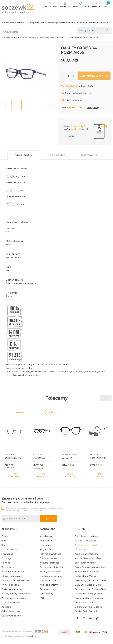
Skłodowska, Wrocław (86, 572)
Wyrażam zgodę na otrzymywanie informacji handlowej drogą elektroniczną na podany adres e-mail (35, 509)
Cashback (71, 86)
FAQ (42, 598)
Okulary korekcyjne (36, 23)
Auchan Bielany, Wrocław (88, 558)
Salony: (82, 549)
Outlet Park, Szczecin (86, 611)
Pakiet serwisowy (11, 611)
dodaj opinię (93, 108)
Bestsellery (8, 567)
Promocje (82, 23)
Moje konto (46, 536)
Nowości (6, 563)
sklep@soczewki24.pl (90, 545)
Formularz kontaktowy (87, 536)
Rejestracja (46, 541)
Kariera (5, 545)
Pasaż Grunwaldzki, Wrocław (90, 567)
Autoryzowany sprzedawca (16, 594)
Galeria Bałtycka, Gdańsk (88, 607)
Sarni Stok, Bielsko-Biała (88, 585)
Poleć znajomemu (71, 100)
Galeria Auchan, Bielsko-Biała (90, 589)
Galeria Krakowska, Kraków (89, 594)
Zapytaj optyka (48, 589)
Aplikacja (6, 607)
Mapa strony (46, 594)
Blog (4, 541)
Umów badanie (11, 32)
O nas (5, 536)
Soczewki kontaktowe (13, 23)
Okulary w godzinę (11, 616)
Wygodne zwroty (49, 585)
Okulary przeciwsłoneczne (61, 23)
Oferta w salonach (98, 23)
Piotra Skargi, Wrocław (87, 576)
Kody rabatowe (48, 580)
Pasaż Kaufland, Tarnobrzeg (90, 598)
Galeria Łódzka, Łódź (86, 603)
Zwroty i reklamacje (50, 572)
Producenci (7, 554)
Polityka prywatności (51, 554)
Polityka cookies (48, 558)
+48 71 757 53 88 (87, 541)
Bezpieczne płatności (51, 567)
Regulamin (45, 550)
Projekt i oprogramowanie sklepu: (19, 636)
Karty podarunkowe (12, 589)
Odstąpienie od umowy (52, 576)
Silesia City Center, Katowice (90, 580)
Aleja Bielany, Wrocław (86, 554)
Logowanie (46, 545)
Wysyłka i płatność (49, 563)
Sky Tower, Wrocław (85, 563)
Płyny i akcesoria (10, 585)
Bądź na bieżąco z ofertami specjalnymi (26, 500)
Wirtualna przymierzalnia (14, 598)
